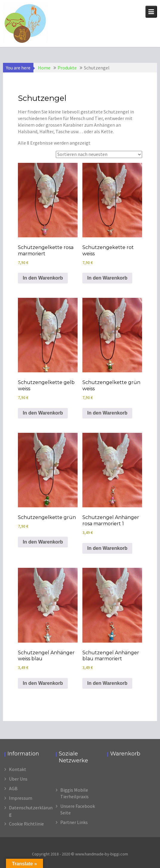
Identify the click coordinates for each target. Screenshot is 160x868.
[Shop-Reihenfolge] (99, 154)
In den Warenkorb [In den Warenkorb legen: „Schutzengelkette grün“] (43, 542)
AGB (13, 788)
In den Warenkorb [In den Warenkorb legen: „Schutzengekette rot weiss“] (107, 278)
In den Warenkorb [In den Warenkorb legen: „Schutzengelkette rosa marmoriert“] (43, 278)
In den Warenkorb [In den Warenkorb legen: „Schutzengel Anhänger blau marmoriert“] (107, 683)
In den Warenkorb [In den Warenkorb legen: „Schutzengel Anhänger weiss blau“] (43, 683)
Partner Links (74, 822)
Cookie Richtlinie (26, 824)
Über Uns (18, 779)
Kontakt (18, 769)
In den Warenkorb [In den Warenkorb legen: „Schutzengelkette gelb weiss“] (43, 413)
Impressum (21, 798)
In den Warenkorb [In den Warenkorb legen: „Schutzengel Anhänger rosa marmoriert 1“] (107, 548)
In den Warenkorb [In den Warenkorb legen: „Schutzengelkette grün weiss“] (107, 413)
